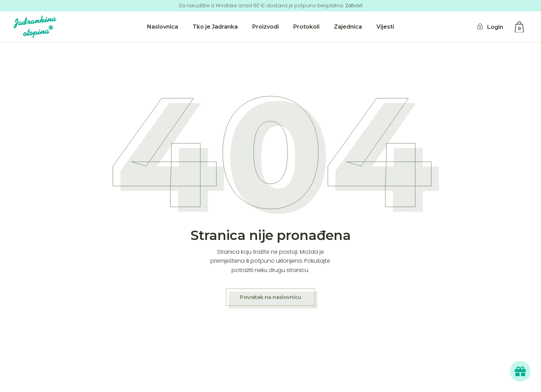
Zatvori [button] (354, 6)
